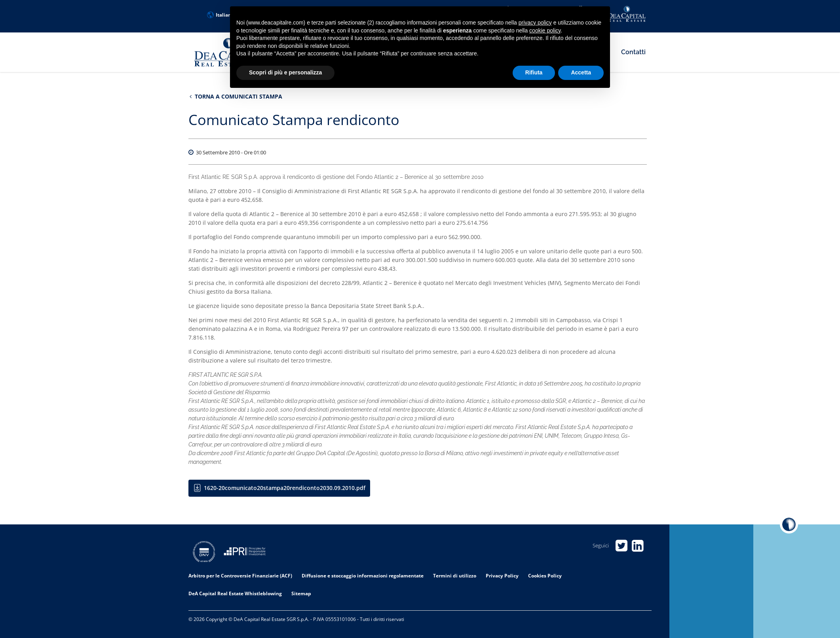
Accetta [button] (581, 72)
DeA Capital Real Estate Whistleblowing (235, 593)
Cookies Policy (545, 576)
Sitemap (301, 593)
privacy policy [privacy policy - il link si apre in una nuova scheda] (535, 23)
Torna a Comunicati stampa (236, 96)
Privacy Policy (502, 576)
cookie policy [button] (545, 30)
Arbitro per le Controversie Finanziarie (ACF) (240, 576)
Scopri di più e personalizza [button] (285, 72)
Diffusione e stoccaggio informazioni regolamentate (363, 576)
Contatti (633, 52)
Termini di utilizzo (455, 576)
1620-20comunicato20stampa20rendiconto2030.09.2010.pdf (285, 488)
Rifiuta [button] (534, 72)
